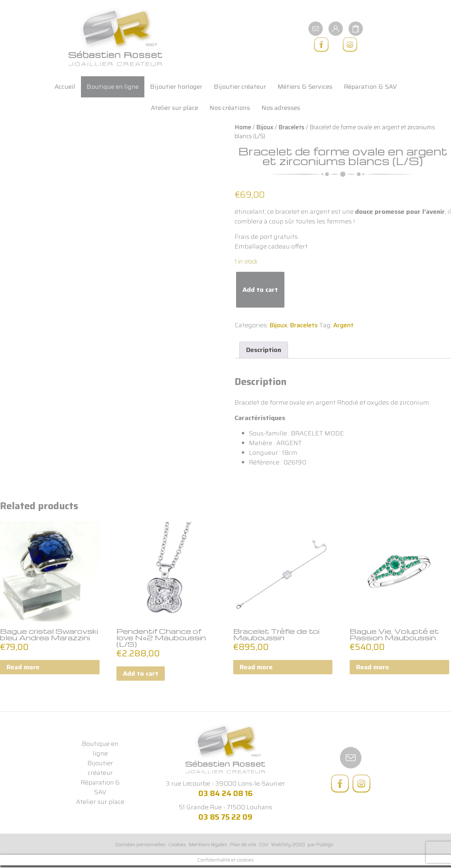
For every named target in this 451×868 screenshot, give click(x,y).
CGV (264, 844)
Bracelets (291, 127)
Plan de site (243, 844)
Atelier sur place (174, 108)
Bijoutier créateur (240, 87)
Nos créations (230, 108)
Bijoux (265, 127)
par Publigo (320, 844)
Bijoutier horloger (176, 87)
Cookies (177, 844)
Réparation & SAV (370, 87)
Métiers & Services (305, 87)
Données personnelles (140, 844)
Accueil (65, 87)
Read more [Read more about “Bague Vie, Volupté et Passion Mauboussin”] (373, 667)
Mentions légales (208, 844)
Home (243, 127)
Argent (343, 325)
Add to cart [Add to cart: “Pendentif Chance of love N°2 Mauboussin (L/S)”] (141, 674)
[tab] (264, 350)
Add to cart (260, 290)
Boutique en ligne (113, 87)
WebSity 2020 (288, 844)
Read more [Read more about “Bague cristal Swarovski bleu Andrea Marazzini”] (23, 667)
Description (264, 350)
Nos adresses (281, 108)
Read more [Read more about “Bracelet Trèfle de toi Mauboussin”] (256, 667)
